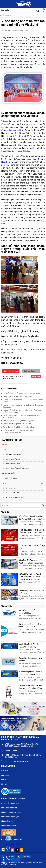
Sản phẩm (5, 10)
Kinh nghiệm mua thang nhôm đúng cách (18, 420)
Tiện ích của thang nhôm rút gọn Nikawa (17, 424)
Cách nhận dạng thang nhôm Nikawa (30, 659)
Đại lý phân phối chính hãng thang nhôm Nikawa (30, 625)
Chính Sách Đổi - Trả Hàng (12, 813)
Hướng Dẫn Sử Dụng (12, 459)
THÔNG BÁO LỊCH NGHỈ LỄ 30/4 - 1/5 (32, 547)
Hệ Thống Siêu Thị (11, 493)
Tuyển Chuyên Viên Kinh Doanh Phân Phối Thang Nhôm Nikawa (21, 416)
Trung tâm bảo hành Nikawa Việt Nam (17, 396)
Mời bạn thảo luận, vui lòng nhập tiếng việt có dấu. (15, 379)
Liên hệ (5, 784)
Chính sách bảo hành (10, 808)
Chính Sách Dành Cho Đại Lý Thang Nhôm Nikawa (30, 646)
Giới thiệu (6, 771)
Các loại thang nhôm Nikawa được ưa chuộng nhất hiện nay (31, 687)
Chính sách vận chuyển (11, 817)
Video (4, 450)
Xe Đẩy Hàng (24, 857)
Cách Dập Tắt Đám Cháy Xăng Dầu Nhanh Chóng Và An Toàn (31, 562)
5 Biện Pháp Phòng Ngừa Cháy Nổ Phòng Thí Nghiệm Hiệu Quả (32, 518)
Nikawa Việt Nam (13, 845)
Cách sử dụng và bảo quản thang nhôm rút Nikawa (21, 393)
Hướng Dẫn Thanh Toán (11, 804)
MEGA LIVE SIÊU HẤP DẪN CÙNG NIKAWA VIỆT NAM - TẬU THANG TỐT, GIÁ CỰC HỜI (32, 577)
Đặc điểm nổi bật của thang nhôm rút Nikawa (30, 612)
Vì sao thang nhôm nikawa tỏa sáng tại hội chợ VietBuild (31, 673)
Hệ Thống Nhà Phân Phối (14, 497)
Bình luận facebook (31, 371)
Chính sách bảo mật (10, 826)
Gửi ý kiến (36, 377)
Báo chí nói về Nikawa (10, 478)
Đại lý (4, 483)
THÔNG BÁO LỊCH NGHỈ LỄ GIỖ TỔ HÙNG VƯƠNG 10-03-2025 (31, 531)
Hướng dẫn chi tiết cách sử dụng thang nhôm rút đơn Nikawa (22, 400)
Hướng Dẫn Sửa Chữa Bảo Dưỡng (17, 468)
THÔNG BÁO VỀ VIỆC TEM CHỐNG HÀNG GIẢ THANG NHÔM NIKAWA (19, 431)
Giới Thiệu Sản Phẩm (12, 455)
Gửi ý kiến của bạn (11, 371)
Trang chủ (4, 16)
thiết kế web (34, 863)
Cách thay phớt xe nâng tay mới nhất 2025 (31, 592)
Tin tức (12, 16)
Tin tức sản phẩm (9, 473)
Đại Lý (4, 780)
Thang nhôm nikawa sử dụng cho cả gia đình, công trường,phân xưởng (21, 411)
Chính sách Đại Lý (9, 821)
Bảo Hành (6, 775)
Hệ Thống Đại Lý (10, 488)
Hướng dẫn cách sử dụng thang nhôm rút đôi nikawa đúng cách (22, 406)
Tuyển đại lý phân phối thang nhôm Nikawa (18, 427)
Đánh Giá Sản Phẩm (12, 464)
